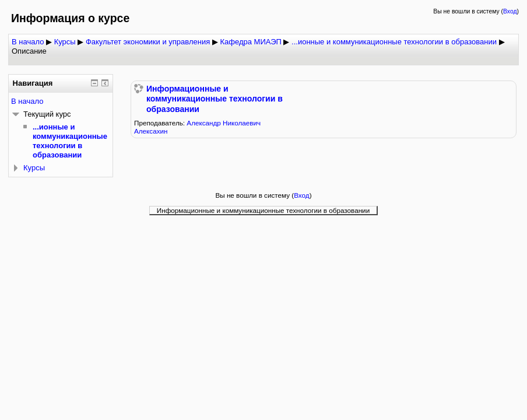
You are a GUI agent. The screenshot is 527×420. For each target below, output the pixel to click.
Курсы (65, 42)
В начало (28, 42)
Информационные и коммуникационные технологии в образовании (215, 99)
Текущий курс (47, 114)
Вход (510, 11)
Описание (29, 51)
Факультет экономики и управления (148, 42)
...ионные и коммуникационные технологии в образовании (394, 42)
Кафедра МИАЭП (250, 42)
